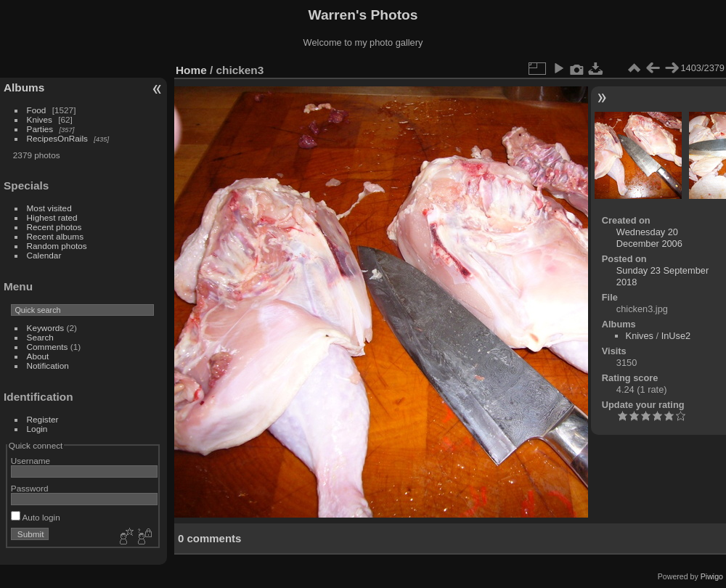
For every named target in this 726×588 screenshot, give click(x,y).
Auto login (36, 517)
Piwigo (712, 576)
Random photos (57, 246)
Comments (48, 347)
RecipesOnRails (57, 138)
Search (40, 337)
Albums (24, 87)
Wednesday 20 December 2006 (649, 238)
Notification (48, 366)
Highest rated (52, 217)
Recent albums (55, 236)
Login (37, 429)
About (38, 356)
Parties (40, 129)
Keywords (46, 328)
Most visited (49, 208)
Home (191, 70)
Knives (40, 119)
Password (30, 488)
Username (30, 461)
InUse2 (676, 336)
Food (37, 110)
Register (43, 419)
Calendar (44, 255)
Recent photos (54, 227)
